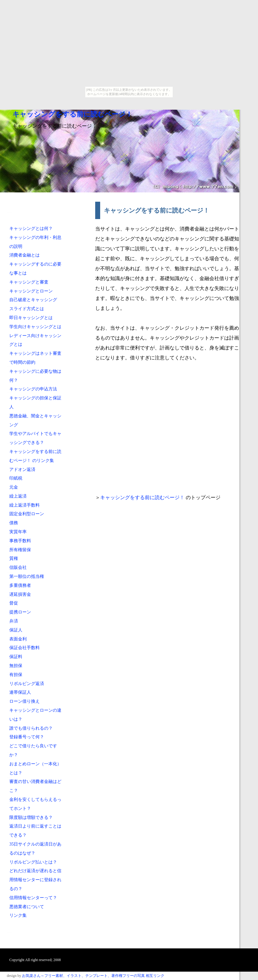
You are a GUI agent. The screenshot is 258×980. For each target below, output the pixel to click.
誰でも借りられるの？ (31, 728)
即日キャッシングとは (31, 318)
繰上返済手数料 (24, 505)
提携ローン (20, 612)
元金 (14, 487)
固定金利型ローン (27, 514)
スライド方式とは (27, 309)
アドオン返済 (22, 469)
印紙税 (16, 478)
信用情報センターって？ (33, 898)
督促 (14, 603)
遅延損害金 (20, 594)
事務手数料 (20, 541)
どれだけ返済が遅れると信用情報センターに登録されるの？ (35, 880)
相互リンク (155, 976)
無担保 (16, 666)
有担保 (16, 675)
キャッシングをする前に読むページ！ (72, 114)
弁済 (14, 621)
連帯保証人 (20, 692)
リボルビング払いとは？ (33, 862)
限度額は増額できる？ (31, 817)
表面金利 (18, 639)
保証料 (16, 657)
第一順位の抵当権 (27, 576)
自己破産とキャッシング (33, 300)
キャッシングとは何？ (31, 228)
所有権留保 (20, 550)
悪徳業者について (27, 907)
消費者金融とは (24, 255)
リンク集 (18, 915)
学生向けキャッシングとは (35, 327)
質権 (14, 558)
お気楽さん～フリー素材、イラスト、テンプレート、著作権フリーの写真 (83, 976)
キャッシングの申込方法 (33, 389)
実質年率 (18, 532)
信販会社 (18, 567)
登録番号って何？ (27, 737)
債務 (14, 523)
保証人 (16, 630)
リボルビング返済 (27, 683)
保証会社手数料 (24, 648)
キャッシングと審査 (29, 282)
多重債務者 (20, 585)
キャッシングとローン (31, 291)
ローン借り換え (24, 701)
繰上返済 (18, 496)
